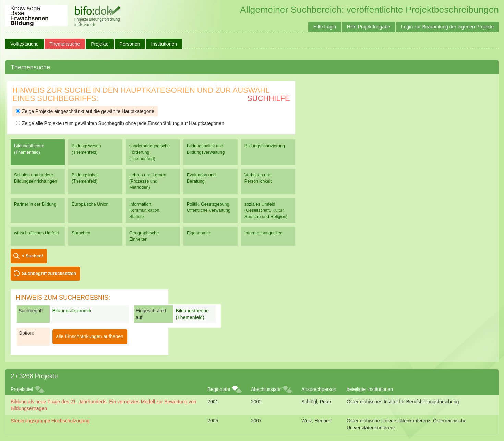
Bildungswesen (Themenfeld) (86, 149)
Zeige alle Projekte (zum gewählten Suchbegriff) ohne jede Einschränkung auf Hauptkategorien (120, 123)
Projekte (100, 44)
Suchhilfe (269, 98)
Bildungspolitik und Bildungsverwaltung (206, 149)
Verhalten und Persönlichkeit (258, 178)
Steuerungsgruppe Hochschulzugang (50, 421)
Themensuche (65, 44)
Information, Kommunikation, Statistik (145, 210)
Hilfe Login (325, 27)
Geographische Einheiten (144, 236)
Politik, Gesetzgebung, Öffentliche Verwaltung (209, 207)
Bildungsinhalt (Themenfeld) (85, 178)
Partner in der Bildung (35, 204)
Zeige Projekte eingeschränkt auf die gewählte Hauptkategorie (85, 111)
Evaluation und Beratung (201, 178)
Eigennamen (199, 233)
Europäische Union (90, 204)
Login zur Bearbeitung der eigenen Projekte (447, 27)
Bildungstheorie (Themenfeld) (29, 149)
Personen (130, 44)
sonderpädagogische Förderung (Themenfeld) (149, 152)
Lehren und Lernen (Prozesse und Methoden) (148, 181)
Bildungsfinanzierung (265, 146)
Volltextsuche (25, 44)
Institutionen (164, 44)
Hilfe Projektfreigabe (369, 27)
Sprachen (81, 233)
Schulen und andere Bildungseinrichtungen (35, 178)
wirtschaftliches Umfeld (36, 233)
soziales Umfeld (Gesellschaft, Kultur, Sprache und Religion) (266, 210)
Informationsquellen (263, 233)
